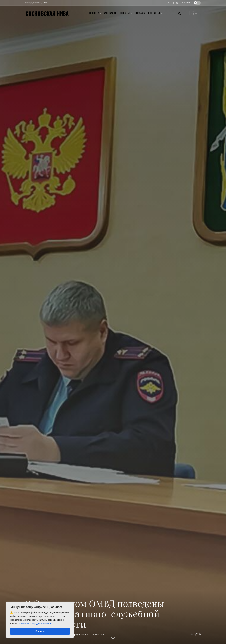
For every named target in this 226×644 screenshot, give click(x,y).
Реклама (140, 13)
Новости (94, 13)
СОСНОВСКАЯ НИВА (47, 13)
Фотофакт (110, 13)
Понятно (40, 631)
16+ (193, 13)
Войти (186, 3)
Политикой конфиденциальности (35, 623)
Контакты (154, 13)
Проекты (125, 13)
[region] (40, 620)
